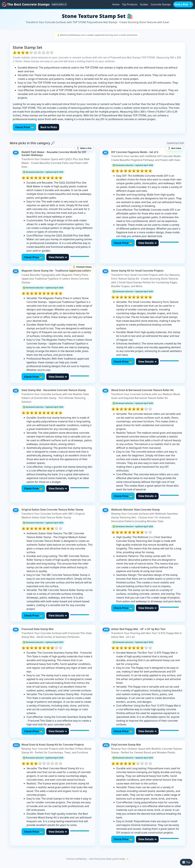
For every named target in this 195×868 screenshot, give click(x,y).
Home (116, 4)
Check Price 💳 (25, 127)
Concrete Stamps (161, 4)
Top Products (130, 4)
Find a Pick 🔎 (183, 4)
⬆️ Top (186, 862)
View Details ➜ (58, 257)
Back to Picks (49, 127)
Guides (144, 4)
